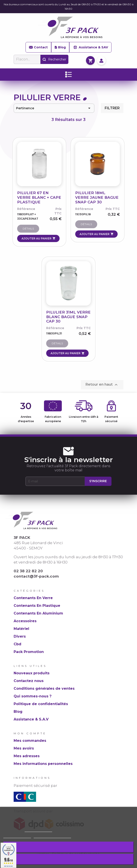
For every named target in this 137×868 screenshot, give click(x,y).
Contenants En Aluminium (38, 613)
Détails (28, 229)
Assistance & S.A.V (31, 719)
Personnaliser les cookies (52, 836)
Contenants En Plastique (37, 606)
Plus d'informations (17, 836)
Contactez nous (29, 681)
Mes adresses (27, 756)
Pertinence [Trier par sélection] (54, 108)
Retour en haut (102, 385)
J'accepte (68, 859)
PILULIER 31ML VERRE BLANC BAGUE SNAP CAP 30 (68, 317)
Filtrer (112, 108)
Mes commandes (30, 741)
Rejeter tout (68, 847)
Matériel (21, 629)
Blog (60, 47)
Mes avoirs (24, 748)
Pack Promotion (29, 652)
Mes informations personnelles (43, 764)
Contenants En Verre (33, 598)
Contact (38, 47)
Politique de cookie (38, 830)
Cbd (17, 644)
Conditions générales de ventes (44, 688)
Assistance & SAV (90, 47)
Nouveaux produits (32, 673)
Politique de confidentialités (41, 704)
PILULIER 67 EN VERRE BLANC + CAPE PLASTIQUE (39, 197)
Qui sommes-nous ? (33, 696)
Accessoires (25, 621)
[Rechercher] (27, 59)
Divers (20, 636)
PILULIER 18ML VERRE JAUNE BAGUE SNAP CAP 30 (97, 197)
